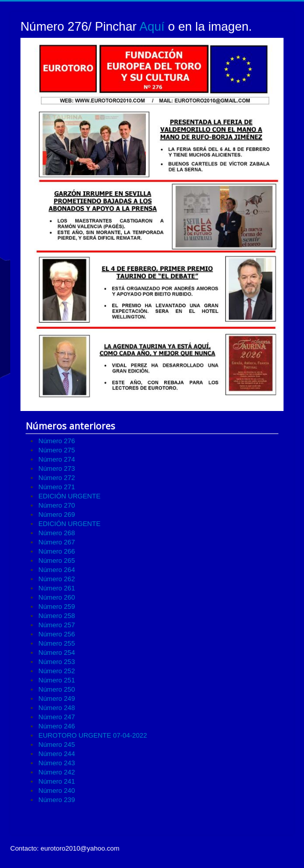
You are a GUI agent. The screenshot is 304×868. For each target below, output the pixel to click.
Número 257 (57, 625)
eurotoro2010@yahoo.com (80, 848)
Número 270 (57, 505)
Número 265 (57, 561)
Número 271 (57, 487)
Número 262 (57, 579)
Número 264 (57, 570)
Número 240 (57, 791)
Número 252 (57, 671)
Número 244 (57, 754)
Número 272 (57, 478)
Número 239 (57, 800)
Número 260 (57, 597)
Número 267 (57, 542)
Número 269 (57, 515)
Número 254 (57, 653)
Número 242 (57, 772)
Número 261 (57, 588)
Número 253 (57, 662)
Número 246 (57, 726)
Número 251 (57, 680)
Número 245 (57, 745)
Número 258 (57, 616)
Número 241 (57, 781)
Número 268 (57, 533)
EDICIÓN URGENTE (69, 496)
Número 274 (57, 459)
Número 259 (57, 607)
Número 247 (57, 717)
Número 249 (57, 699)
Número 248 (57, 708)
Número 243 (57, 763)
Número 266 (57, 551)
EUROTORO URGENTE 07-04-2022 (93, 735)
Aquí (152, 26)
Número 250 (57, 689)
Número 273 (57, 469)
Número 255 (57, 643)
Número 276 (57, 441)
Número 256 (57, 634)
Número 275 (57, 450)
